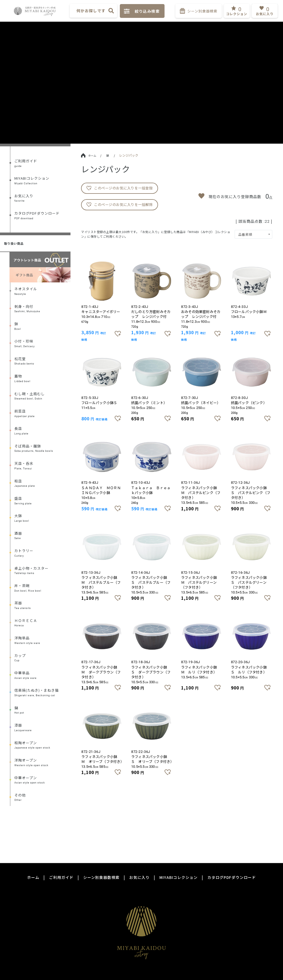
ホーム (89, 155)
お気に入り (139, 877)
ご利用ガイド (61, 877)
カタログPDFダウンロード (232, 877)
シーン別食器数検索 (101, 877)
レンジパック (129, 155)
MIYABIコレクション (179, 877)
